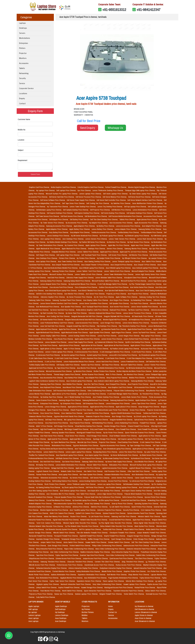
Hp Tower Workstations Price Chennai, (50, 245)
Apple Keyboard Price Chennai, (47, 329)
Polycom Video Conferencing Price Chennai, (129, 391)
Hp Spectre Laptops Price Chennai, (74, 355)
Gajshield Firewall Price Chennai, (91, 536)
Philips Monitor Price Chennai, (40, 252)
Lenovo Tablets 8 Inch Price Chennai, (117, 271)
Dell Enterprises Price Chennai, (94, 404)
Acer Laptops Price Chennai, (51, 239)
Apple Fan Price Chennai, (68, 329)
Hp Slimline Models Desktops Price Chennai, (63, 242)
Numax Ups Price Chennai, (64, 594)
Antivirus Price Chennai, (81, 507)
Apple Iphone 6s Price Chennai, (92, 345)
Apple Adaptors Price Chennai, (85, 226)
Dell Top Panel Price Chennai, (155, 439)
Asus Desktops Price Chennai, (47, 258)
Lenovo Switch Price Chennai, (54, 452)
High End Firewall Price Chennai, (52, 429)
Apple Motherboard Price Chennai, (48, 332)
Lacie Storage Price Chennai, (111, 323)
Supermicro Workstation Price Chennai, (92, 575)
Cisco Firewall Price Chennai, (126, 429)
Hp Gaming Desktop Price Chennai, (48, 487)
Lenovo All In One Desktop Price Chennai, (123, 355)
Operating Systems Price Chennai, (147, 504)
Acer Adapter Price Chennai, (152, 226)
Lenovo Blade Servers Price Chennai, (134, 397)
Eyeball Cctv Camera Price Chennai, (89, 513)
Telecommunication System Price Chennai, (68, 504)
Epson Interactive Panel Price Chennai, (98, 591)
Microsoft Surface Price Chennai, (62, 274)
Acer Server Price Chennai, (96, 294)
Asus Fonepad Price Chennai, (116, 384)
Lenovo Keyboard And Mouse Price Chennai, (79, 362)
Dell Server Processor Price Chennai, (89, 197)
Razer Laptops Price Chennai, (114, 581)
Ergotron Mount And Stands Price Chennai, (69, 416)
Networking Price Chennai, (157, 500)
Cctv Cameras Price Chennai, (151, 510)
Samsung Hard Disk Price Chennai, (124, 516)
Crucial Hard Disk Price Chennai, (120, 520)
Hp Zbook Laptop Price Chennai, (73, 487)
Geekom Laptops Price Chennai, (87, 594)
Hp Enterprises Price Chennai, (71, 404)
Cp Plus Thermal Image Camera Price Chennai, (146, 284)
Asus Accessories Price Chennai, (52, 378)
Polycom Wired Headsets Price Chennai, (139, 494)
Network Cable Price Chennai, (72, 471)
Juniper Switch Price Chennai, (52, 542)
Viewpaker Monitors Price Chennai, (64, 252)
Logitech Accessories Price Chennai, (115, 468)
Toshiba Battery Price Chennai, (129, 232)
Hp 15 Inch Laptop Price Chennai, (146, 416)
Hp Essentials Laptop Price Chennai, (85, 500)
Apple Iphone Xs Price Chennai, (150, 436)
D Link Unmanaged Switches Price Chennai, (115, 352)
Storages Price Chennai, (38, 278)
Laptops (22, 23)
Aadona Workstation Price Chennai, (64, 575)
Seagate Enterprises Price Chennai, (96, 420)
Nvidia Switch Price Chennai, (156, 529)
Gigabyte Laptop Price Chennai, (48, 584)
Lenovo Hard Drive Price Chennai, (108, 362)
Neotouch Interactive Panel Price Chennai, (76, 584)
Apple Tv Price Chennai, (72, 349)
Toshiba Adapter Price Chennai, (152, 232)
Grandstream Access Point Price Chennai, (100, 565)
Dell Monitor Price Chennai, (139, 255)
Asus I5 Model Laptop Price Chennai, (119, 268)
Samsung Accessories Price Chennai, (59, 226)
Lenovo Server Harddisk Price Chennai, (145, 307)
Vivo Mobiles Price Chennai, (156, 378)
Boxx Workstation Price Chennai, (48, 578)
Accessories (24, 64)
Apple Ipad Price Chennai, (110, 252)
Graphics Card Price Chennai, (39, 187)
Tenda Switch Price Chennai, (134, 594)
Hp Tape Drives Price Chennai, (65, 368)
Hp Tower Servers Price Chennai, (53, 223)
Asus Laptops (34, 618)
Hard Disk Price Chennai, (56, 278)
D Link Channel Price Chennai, (91, 458)
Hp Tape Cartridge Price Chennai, (140, 445)
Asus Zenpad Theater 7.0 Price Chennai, (96, 265)
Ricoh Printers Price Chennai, (55, 484)
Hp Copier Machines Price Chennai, (64, 442)
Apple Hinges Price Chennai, (122, 332)
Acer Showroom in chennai (145, 621)
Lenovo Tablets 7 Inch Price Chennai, (90, 271)
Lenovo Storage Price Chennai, (56, 407)
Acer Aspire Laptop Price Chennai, (97, 455)
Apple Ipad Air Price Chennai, (58, 439)
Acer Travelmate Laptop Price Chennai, (88, 449)
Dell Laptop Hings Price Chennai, (68, 255)
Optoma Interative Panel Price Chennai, (141, 513)
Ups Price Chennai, (85, 190)
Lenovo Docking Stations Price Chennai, (93, 481)
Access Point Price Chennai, (118, 481)
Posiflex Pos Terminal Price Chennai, (42, 455)
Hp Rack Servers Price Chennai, (139, 242)
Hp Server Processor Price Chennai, (80, 297)
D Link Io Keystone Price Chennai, (92, 358)
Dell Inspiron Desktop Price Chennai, (87, 213)
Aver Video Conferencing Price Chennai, (65, 552)
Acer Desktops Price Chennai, (73, 239)
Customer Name (24, 119)
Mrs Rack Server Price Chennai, (89, 329)
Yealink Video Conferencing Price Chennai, (151, 555)
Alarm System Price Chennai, (145, 526)
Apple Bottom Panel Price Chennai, (140, 329)
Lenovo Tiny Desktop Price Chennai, (110, 207)
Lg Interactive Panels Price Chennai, (114, 329)
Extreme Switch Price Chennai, (119, 542)
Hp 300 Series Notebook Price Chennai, (140, 368)
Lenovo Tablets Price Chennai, (88, 252)
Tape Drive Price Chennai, (45, 555)
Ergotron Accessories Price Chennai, (113, 445)
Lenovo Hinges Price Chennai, (129, 336)
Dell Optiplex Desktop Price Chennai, (76, 210)
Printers (22, 48)
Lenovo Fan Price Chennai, (107, 336)
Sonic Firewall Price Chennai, (148, 429)
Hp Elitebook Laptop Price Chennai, (137, 236)
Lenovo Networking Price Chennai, (127, 423)
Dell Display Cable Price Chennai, (68, 365)
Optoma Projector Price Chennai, (114, 513)
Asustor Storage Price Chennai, (41, 533)
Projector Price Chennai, (108, 442)
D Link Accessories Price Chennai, (87, 352)
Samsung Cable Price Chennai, (40, 300)
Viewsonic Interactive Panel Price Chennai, (142, 549)
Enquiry (22, 99)
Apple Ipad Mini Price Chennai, (81, 439)
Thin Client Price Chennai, (144, 558)
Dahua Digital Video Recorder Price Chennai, (150, 523)
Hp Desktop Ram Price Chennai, (52, 397)
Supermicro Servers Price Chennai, (89, 581)
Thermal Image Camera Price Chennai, (67, 374)
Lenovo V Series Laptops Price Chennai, (59, 352)
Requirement (23, 160)
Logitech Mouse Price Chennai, (140, 468)
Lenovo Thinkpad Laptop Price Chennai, (126, 261)
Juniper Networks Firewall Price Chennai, (151, 533)
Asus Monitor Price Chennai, (87, 368)
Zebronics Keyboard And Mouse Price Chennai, (105, 313)
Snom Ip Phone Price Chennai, (123, 504)
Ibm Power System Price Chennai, (92, 475)
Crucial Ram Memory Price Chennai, (59, 500)
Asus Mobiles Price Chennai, (73, 384)
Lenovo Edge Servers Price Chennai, (110, 494)
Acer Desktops (61, 621)
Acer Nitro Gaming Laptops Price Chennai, (44, 491)
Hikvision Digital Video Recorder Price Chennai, (80, 523)
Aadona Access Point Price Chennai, (137, 546)
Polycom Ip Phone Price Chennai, (41, 594)
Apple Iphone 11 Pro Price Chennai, (64, 394)
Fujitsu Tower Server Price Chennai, (63, 581)
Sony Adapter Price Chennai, (80, 232)
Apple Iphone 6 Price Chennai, (70, 345)
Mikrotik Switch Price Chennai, (65, 533)
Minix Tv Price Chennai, (114, 374)
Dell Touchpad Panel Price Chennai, (94, 255)
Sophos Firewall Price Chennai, (69, 588)
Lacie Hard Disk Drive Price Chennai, (97, 413)
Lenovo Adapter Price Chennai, (126, 229)
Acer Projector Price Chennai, (139, 294)
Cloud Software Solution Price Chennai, (123, 436)
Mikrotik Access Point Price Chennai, (42, 565)
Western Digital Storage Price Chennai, (142, 187)
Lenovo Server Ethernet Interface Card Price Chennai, (59, 303)
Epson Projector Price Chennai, (58, 410)
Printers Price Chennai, (67, 258)
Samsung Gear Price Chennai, (51, 384)
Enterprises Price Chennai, (50, 404)
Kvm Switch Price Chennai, (94, 471)
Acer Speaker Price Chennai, (71, 307)
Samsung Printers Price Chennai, (64, 271)
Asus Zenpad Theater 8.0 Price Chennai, (66, 265)
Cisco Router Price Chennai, (64, 339)
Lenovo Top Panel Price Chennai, (145, 332)
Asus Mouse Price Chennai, (73, 387)
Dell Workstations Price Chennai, (96, 216)
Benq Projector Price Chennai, (117, 378)
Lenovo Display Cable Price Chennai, (54, 336)
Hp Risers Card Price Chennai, (139, 310)
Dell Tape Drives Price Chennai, (74, 203)
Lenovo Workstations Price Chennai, (145, 210)
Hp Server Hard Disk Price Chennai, (63, 310)
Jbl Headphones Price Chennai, (140, 320)
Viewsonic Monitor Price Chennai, (41, 416)
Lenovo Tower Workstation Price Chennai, (119, 274)
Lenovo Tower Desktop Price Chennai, (83, 207)
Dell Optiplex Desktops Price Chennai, (140, 213)
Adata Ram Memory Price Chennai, (57, 516)
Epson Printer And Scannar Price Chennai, (140, 433)
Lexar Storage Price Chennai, (40, 442)
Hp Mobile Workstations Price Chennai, (111, 368)
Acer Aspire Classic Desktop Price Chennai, (137, 491)
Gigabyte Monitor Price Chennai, (72, 578)
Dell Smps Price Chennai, (111, 365)
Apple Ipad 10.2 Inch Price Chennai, (41, 368)
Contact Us (112, 612)
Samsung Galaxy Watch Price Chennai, (77, 281)
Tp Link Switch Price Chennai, (120, 507)
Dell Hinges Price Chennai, (46, 255)
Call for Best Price (89, 121)
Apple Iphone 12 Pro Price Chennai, (88, 468)
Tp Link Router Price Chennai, (99, 516)
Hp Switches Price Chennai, (121, 203)
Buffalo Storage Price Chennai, (99, 539)
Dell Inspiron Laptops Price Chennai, (131, 439)
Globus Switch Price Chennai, (156, 591)
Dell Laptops (33, 609)
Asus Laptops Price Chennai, (47, 261)
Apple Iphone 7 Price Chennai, (141, 345)
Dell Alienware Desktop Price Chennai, (137, 484)
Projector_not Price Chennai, (117, 294)
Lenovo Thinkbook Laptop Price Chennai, (82, 484)
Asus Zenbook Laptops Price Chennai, (146, 268)
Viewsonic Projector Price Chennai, (98, 416)
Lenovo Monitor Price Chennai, (40, 394)
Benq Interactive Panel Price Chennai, (50, 549)
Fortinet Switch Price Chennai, (80, 546)
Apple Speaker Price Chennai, (100, 332)
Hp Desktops (60, 612)
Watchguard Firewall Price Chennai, (89, 433)
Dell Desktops (60, 609)
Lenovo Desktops (62, 615)
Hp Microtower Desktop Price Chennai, (116, 458)
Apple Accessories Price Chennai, (147, 223)
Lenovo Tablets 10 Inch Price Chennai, (89, 274)
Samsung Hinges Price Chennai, (70, 400)
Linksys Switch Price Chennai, (47, 588)
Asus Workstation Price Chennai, (96, 578)
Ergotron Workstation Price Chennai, (86, 445)
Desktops (23, 28)
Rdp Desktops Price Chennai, (107, 326)
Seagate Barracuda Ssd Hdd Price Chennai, (87, 316)
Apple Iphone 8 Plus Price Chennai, (103, 407)
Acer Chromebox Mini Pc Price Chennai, (61, 494)
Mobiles (85, 615)
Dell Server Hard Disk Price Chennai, (62, 197)
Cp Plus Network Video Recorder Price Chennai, (82, 526)
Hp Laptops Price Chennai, (46, 190)
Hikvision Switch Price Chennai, (149, 516)
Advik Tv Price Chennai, (45, 426)
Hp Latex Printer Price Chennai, (155, 452)
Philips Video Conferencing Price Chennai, (107, 546)
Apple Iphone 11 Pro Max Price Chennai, (92, 394)
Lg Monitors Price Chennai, (83, 371)
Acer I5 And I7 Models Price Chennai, (91, 291)
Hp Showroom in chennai (144, 606)
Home (110, 606)
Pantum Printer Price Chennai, (47, 475)
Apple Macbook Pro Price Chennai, (74, 249)
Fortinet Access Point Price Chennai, (70, 565)
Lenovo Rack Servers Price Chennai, (150, 239)
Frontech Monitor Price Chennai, (64, 571)
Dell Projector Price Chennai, (100, 210)
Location (21, 140)
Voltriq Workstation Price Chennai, (89, 571)
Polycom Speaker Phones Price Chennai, (69, 497)
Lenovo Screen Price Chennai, (112, 339)
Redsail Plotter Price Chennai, (145, 588)
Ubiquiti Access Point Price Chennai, (42, 558)
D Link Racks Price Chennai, (116, 358)
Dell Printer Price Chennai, (95, 487)
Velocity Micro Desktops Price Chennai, (140, 581)
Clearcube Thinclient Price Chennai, (81, 562)
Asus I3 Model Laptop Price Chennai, (92, 268)
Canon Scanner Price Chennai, (47, 400)
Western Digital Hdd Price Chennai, (115, 320)
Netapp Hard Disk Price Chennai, (63, 468)
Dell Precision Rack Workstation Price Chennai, (70, 391)
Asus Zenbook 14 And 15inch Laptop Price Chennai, (112, 381)
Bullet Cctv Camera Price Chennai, (62, 513)
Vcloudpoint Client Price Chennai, (136, 278)
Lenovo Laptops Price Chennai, (91, 194)
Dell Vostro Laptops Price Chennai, (116, 194)
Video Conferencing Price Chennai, (100, 391)
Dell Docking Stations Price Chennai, (65, 481)
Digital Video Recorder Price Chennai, (66, 520)
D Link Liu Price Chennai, (54, 362)
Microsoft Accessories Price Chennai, (59, 371)
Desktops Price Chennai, (97, 249)
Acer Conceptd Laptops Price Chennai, (152, 487)
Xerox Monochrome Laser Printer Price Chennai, (112, 410)
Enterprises (24, 43)
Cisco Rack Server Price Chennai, (57, 423)
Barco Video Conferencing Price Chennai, (110, 549)
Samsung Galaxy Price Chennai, (51, 281)
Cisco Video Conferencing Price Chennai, (121, 555)
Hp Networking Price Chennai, (142, 300)
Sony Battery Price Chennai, (59, 232)
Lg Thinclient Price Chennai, (156, 562)
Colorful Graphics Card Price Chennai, (91, 187)
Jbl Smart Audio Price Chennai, (143, 316)
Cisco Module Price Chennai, (144, 462)
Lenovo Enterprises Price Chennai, (118, 404)
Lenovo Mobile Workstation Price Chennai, (71, 465)
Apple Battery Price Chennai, (80, 229)
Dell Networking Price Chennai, (103, 423)
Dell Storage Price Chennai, (64, 426)
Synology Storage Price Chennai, (105, 439)
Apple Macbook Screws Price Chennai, (75, 332)
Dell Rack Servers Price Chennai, (72, 216)
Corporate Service (26, 89)
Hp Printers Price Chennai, (86, 258)
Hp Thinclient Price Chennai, (150, 394)
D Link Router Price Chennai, (142, 352)
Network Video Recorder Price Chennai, (94, 520)
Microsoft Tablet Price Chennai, (132, 365)
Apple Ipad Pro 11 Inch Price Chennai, (96, 349)
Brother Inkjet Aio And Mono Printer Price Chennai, (134, 371)
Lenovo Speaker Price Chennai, (56, 342)
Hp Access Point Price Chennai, (152, 349)
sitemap (62, 632)
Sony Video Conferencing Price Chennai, (108, 584)
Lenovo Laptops (35, 615)
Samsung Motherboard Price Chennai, (96, 400)
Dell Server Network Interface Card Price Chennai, (145, 200)
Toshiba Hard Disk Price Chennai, (154, 413)
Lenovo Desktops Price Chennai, (59, 236)
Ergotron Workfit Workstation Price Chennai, (126, 413)
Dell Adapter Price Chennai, (59, 220)
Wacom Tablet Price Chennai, (98, 465)
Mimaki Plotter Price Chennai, (112, 571)
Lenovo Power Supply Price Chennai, (81, 342)
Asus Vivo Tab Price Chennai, (94, 384)
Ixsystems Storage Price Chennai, (48, 539)
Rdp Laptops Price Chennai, (151, 336)
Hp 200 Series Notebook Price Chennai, (85, 236)
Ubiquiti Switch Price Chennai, (134, 529)
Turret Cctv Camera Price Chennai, (49, 523)
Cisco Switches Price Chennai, (72, 413)
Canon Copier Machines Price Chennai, (149, 478)
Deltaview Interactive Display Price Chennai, (52, 568)
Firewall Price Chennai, (148, 423)
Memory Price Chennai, (37, 500)
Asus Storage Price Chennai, (122, 416)
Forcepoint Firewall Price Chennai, (66, 536)
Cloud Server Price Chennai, (75, 436)
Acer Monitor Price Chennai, (75, 294)
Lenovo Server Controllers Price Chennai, (94, 303)
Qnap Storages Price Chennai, (149, 407)
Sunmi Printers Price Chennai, (142, 507)
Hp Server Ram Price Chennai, (77, 313)
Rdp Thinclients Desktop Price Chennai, (133, 326)
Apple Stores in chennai (144, 615)
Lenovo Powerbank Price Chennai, (133, 362)
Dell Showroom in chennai (144, 609)
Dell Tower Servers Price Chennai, (48, 216)
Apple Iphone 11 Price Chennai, (51, 349)
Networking (24, 74)
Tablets (22, 68)
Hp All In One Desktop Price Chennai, (138, 342)
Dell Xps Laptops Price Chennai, (135, 207)
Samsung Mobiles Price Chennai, (143, 381)
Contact (22, 104)
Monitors (23, 58)
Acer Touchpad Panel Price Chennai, (96, 307)
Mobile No (22, 130)
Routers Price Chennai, (79, 516)
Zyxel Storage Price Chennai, (122, 539)
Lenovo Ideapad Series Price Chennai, (54, 284)
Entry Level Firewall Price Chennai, (102, 429)
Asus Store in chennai (143, 618)
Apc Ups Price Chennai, (158, 249)
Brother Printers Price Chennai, (105, 371)
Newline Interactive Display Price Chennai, (96, 552)
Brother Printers (88, 612)
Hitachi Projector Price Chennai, (82, 410)
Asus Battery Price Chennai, (74, 378)
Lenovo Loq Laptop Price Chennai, (110, 484)
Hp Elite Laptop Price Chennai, (109, 500)
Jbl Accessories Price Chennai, (145, 387)
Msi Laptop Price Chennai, (73, 420)
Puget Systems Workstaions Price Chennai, (123, 578)
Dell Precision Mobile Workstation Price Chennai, (126, 216)
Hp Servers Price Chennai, (80, 478)
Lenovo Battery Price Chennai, (103, 229)
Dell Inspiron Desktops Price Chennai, (60, 213)
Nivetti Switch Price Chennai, (73, 591)
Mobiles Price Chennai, (137, 378)
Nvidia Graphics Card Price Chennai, (64, 187)
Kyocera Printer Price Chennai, (155, 497)
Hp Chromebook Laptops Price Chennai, (152, 355)
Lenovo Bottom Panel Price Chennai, (137, 339)
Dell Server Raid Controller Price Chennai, (112, 200)
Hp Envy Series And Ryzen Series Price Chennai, (57, 449)
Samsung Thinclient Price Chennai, (53, 562)
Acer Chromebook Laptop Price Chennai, (117, 449)
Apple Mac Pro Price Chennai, (119, 245)
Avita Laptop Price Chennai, (69, 475)
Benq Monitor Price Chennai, (156, 391)
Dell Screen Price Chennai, (118, 255)
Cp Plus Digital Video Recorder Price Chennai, (116, 523)
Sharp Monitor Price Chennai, (139, 575)
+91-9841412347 (148, 10)
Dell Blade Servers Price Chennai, (67, 458)
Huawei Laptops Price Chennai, (135, 584)
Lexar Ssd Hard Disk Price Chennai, (53, 326)
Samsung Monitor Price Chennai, (136, 249)
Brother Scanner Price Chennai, (93, 374)
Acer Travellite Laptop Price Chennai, (83, 510)
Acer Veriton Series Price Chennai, (142, 287)
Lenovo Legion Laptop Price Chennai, (79, 452)
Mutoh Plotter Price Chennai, (40, 575)
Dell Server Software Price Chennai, (53, 200)
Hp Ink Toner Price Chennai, (104, 297)
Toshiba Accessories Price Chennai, (104, 232)
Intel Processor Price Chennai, (116, 471)
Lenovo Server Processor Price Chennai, (138, 313)
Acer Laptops (33, 621)
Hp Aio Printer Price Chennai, (114, 433)
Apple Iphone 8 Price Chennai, (78, 407)
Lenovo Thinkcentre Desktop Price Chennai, (108, 190)
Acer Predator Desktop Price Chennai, (106, 397)
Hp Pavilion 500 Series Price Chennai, (93, 242)
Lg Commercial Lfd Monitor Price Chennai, (110, 342)
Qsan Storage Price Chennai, (58, 546)
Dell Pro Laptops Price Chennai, (90, 529)
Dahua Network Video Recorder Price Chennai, (117, 526)
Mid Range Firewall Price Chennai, (77, 429)
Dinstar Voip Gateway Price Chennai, (98, 504)
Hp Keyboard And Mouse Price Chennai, (83, 284)
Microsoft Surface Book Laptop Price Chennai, (146, 465)
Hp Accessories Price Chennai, (77, 223)
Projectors (86, 606)
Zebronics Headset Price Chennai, (53, 297)
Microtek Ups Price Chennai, (88, 442)
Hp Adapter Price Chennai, (99, 223)
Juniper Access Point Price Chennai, (96, 558)
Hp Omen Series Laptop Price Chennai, (144, 194)
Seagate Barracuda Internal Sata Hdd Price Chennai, (83, 320)
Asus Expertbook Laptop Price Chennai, (70, 455)
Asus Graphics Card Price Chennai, (121, 387)
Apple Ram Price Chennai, (142, 520)
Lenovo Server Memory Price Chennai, (136, 323)
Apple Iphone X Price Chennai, (127, 407)
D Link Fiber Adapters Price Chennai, (140, 358)
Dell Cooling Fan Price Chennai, (98, 203)
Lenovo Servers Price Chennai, (97, 239)
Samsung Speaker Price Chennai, (64, 433)
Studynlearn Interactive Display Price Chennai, (116, 568)
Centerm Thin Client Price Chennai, (108, 562)
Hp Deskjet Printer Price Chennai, (109, 258)
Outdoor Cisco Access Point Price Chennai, (114, 287)
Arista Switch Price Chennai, (74, 542)
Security (22, 79)
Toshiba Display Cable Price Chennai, (42, 365)
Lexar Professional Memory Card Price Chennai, (57, 323)
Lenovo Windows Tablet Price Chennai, (109, 278)
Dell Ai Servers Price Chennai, (133, 497)
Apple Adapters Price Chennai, (57, 229)
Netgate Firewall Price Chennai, (111, 594)
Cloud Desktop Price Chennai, (128, 442)
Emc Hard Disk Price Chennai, (51, 462)
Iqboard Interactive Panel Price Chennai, (148, 568)
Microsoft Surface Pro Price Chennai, (134, 281)
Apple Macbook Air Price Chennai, (49, 249)
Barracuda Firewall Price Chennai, (41, 536)
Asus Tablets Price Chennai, (152, 261)
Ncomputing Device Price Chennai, (106, 452)
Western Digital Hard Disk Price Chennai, (55, 510)
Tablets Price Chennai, (128, 220)
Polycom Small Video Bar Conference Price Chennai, (103, 497)
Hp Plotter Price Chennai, (49, 345)
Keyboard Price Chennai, (119, 310)
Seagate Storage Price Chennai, (139, 536)
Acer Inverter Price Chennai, (120, 307)
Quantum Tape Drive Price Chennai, (92, 555)
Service (22, 84)
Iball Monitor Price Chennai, (117, 575)
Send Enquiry (88, 128)
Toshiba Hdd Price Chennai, (113, 529)
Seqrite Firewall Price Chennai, (115, 536)
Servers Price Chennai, (115, 249)
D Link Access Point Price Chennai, (48, 355)
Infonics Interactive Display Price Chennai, (84, 568)
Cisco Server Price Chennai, (50, 413)
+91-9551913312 (114, 10)
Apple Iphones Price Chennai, (147, 220)
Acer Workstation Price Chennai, (143, 475)
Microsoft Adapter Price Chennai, (144, 271)
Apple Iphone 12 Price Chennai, (144, 449)
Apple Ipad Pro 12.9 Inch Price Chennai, (134, 252)
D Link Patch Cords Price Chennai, (67, 358)
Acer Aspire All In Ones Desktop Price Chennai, (104, 491)
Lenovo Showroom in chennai (146, 612)
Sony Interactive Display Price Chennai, (126, 552)
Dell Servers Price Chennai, (100, 478)
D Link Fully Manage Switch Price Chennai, (113, 284)
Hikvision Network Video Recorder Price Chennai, (46, 526)
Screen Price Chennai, (138, 410)
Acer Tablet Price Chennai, (86, 494)
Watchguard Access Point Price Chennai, (119, 588)
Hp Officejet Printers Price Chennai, (135, 258)
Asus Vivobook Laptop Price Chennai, (80, 381)
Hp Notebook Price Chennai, (141, 458)
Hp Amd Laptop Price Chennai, (97, 355)
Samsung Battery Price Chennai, (150, 229)
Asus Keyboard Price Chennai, (51, 387)
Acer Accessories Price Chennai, (122, 223)
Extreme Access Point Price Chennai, (69, 558)
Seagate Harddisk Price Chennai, (122, 420)
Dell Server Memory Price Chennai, (115, 197)
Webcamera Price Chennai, (119, 465)
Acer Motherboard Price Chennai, (48, 307)
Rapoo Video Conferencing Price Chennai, (79, 549)
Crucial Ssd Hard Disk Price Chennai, (134, 500)
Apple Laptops (34, 606)
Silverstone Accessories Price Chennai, (55, 478)
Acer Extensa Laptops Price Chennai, (73, 491)
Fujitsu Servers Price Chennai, (150, 578)
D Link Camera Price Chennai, (151, 442)
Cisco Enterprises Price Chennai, (86, 287)
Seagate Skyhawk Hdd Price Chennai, (117, 316)
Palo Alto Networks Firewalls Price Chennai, (93, 533)
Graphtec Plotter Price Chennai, (135, 571)
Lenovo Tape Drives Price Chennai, (144, 404)
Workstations (24, 38)
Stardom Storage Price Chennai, (115, 426)
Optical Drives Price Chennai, (145, 420)
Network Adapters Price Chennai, (41, 504)
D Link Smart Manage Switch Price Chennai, (123, 394)
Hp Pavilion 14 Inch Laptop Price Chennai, (125, 349)
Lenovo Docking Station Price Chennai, (82, 336)
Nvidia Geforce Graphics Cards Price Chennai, (92, 310)
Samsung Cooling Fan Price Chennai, (153, 297)
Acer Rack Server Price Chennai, (52, 436)
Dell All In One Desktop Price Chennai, (50, 294)
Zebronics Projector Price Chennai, (110, 510)
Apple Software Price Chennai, (127, 297)
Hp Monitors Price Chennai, (117, 242)
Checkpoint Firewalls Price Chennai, (123, 533)
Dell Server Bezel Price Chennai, (140, 197)
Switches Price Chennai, (99, 507)
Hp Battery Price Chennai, (106, 226)
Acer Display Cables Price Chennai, (96, 300)
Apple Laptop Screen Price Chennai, (88, 339)
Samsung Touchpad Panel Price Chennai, (67, 300)
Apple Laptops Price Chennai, (96, 245)
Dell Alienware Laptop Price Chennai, (49, 210)
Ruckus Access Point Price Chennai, (129, 565)
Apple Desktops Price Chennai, (146, 400)
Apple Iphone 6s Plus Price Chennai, (117, 345)
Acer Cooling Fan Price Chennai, (59, 316)
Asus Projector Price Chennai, (138, 384)
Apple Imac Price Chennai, (141, 245)
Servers (22, 33)
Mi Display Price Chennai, (45, 465)
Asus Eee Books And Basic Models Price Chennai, (61, 268)
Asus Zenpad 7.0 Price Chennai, (145, 265)
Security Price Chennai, (131, 510)
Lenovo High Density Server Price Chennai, (151, 274)
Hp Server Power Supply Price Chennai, (119, 462)
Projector (23, 53)
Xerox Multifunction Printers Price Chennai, (148, 203)
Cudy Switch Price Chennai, (46, 597)
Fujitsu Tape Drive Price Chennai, (67, 555)
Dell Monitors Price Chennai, (122, 210)
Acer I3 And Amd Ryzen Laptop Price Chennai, (61, 291)
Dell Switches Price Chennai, (156, 362)
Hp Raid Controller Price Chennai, (53, 313)
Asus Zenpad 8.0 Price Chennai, (122, 265)
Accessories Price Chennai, (153, 216)
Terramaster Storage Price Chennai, (74, 539)
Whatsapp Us (115, 128)
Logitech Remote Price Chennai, (48, 471)
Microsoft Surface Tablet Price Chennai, (106, 281)
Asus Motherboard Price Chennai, (95, 387)
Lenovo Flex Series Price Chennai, (131, 452)
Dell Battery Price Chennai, (80, 220)
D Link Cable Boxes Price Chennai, (41, 358)
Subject (21, 150)
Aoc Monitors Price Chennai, (134, 374)
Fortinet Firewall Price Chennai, (116, 187)
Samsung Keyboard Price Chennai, (122, 400)
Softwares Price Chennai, (62, 507)
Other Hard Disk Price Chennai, (139, 471)
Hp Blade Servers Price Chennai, (151, 455)
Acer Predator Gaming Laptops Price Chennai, (122, 487)
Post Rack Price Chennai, (140, 303)
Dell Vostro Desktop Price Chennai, (113, 213)
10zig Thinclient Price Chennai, (133, 562)
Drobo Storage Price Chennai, (144, 539)
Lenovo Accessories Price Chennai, (129, 226)
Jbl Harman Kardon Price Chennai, (52, 320)
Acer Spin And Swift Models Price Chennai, (120, 291)
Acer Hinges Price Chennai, (120, 300)
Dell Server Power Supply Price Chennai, (81, 200)
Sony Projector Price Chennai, (80, 423)
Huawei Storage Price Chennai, (92, 588)
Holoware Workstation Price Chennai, (118, 475)
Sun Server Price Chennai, (72, 462)
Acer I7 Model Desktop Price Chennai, (78, 397)
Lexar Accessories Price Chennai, (87, 323)
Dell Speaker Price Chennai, (119, 303)
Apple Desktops (61, 606)
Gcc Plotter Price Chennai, (157, 571)
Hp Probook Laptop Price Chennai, (112, 236)
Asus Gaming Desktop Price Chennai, (98, 261)
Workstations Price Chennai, (62, 445)
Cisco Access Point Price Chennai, (62, 287)
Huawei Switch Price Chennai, (96, 542)
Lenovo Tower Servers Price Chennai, (122, 239)
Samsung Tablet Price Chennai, (93, 462)
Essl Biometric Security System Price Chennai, (62, 529)
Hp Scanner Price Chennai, (75, 245)
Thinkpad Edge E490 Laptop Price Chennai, (140, 190)
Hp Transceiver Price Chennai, (58, 207)
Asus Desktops (61, 618)
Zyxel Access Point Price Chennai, (122, 558)
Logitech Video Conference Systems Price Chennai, (47, 381)
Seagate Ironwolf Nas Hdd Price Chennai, (81, 326)
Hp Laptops (33, 612)
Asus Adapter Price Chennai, (95, 378)
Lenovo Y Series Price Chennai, (155, 365)
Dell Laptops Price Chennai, (66, 190)
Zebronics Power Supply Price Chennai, (80, 278)
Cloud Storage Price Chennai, (97, 436)
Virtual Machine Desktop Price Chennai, (89, 426)
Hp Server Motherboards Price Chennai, (125, 455)
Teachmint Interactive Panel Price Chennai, (129, 591)
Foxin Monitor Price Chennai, (51, 591)
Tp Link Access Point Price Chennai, (142, 481)
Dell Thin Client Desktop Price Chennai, (104, 220)
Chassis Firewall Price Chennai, (139, 426)
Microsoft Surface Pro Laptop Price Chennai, (62, 194)
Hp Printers (86, 609)
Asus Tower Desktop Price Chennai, (71, 261)
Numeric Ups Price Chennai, (91, 365)
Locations (23, 94)
